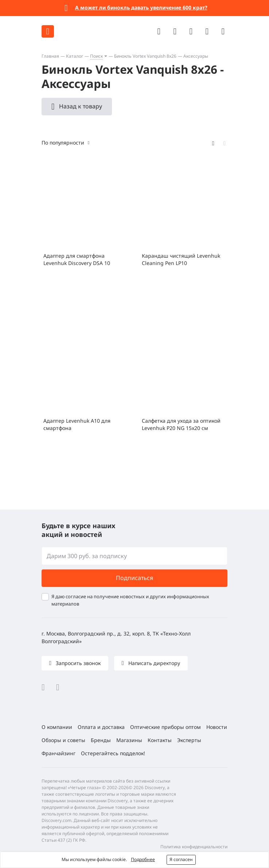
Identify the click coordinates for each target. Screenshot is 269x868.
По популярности (63, 143)
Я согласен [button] (181, 859)
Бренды (101, 740)
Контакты (160, 740)
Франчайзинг (59, 753)
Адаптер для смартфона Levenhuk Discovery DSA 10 (77, 259)
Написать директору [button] (153, 663)
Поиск (96, 56)
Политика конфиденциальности (194, 847)
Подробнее (143, 859)
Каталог (75, 56)
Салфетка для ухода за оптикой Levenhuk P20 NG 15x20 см (181, 424)
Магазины (129, 740)
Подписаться (134, 578)
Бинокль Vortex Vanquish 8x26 (145, 56)
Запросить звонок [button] (77, 663)
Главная (50, 56)
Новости (217, 727)
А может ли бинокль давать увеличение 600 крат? (141, 7)
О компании (57, 727)
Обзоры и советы (63, 740)
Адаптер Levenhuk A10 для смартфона (77, 424)
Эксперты (189, 740)
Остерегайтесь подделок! (113, 753)
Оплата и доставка (101, 727)
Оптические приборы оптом (165, 727)
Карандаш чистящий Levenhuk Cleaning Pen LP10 (181, 259)
